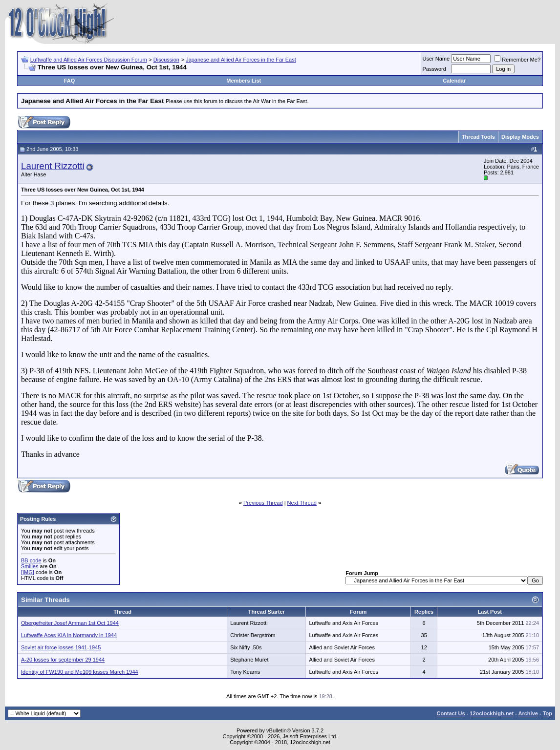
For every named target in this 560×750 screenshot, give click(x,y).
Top (548, 713)
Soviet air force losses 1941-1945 (61, 647)
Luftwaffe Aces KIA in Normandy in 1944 (69, 635)
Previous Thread (263, 503)
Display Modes (520, 137)
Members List (244, 81)
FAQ (70, 81)
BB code (31, 560)
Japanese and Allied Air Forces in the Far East (241, 60)
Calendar (454, 81)
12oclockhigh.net (492, 713)
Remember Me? (517, 60)
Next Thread (302, 503)
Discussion (166, 60)
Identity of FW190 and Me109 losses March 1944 (80, 672)
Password (434, 69)
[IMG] (28, 572)
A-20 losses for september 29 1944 (63, 660)
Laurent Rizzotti (53, 166)
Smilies (30, 566)
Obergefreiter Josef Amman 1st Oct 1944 (70, 623)
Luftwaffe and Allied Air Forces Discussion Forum (89, 60)
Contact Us (451, 713)
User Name (436, 59)
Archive (528, 713)
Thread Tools (478, 137)
